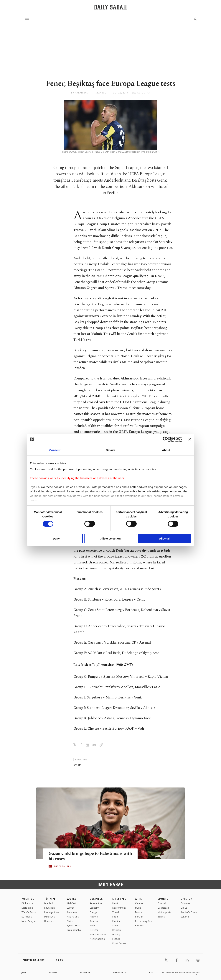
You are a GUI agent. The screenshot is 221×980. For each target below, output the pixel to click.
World (72, 899)
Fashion (116, 921)
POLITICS (28, 899)
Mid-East (71, 903)
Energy (93, 912)
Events (138, 912)
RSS (151, 973)
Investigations (52, 912)
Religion (117, 930)
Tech (92, 926)
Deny (56, 538)
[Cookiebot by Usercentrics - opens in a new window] (165, 439)
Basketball (163, 908)
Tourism (94, 921)
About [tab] (166, 450)
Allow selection (110, 538)
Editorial (185, 917)
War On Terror (29, 912)
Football (162, 903)
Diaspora (49, 921)
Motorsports (164, 912)
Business (96, 899)
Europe (71, 908)
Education (50, 908)
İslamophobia (74, 930)
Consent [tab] (55, 450)
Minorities (50, 917)
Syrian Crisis (73, 926)
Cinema (139, 903)
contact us (120, 973)
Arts (139, 899)
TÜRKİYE (50, 899)
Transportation (98, 934)
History (116, 934)
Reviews (139, 926)
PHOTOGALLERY (62, 866)
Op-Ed (184, 908)
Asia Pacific (73, 917)
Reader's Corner (189, 912)
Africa (70, 921)
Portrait (139, 917)
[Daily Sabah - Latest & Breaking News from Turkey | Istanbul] (110, 7)
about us (85, 973)
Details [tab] (110, 450)
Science (116, 926)
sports (77, 765)
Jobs (24, 973)
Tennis (161, 917)
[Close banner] (190, 439)
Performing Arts (144, 921)
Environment (119, 908)
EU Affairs (27, 917)
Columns (185, 903)
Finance (94, 917)
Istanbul (48, 903)
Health (116, 903)
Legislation (27, 908)
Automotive (96, 903)
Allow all (165, 538)
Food (115, 917)
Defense (94, 930)
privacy (53, 973)
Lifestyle (119, 899)
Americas (72, 912)
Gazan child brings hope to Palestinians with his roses (88, 856)
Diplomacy (27, 903)
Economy (95, 908)
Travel (116, 912)
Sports (163, 899)
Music (138, 908)
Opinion (187, 899)
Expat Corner (119, 943)
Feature (116, 939)
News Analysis (29, 921)
